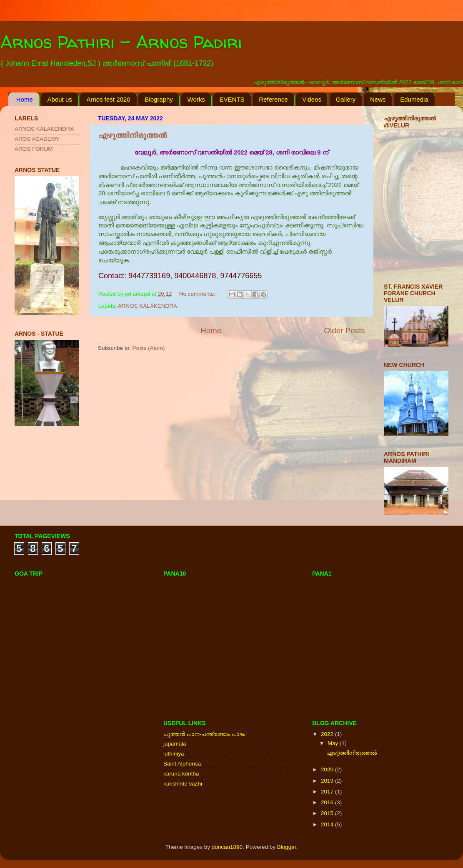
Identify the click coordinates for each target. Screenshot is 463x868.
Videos (312, 99)
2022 (328, 734)
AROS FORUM (34, 149)
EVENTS (232, 99)
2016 (328, 802)
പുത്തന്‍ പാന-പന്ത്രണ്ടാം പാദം (204, 734)
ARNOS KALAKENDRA (148, 306)
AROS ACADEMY (37, 139)
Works (196, 99)
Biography (159, 99)
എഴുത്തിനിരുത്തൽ (133, 135)
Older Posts (344, 330)
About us (60, 99)
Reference (273, 99)
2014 (328, 824)
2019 (328, 781)
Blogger (287, 847)
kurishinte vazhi (183, 784)
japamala (175, 744)
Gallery (346, 99)
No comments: (198, 294)
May (334, 743)
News (378, 99)
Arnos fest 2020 (108, 99)
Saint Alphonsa (182, 764)
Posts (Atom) (149, 348)
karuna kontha (181, 774)
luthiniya (174, 754)
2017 (328, 792)
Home (25, 99)
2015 (328, 813)
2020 (328, 769)
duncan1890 (227, 847)
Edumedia (414, 99)
